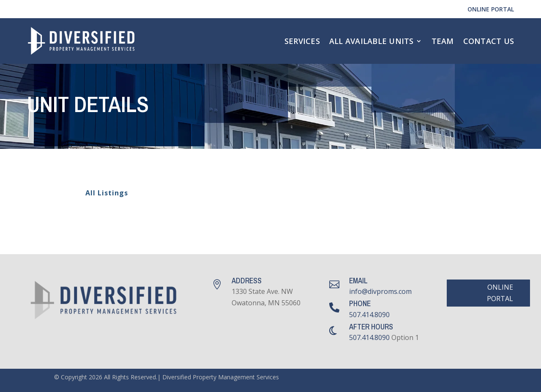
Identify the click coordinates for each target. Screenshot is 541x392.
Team (443, 41)
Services (302, 41)
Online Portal (491, 9)
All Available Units (372, 41)
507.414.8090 (369, 315)
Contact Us (489, 41)
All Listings (102, 193)
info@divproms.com (380, 291)
